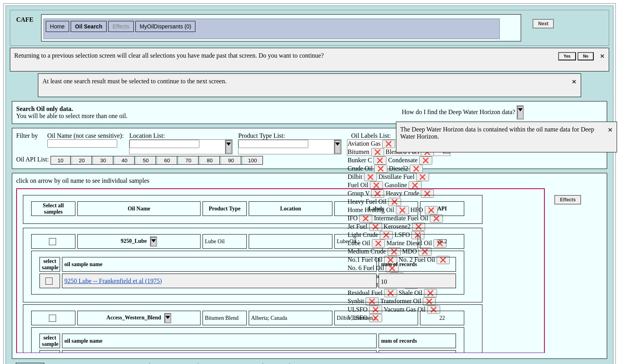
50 (146, 160)
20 (82, 160)
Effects (121, 26)
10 (61, 160)
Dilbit (362, 177)
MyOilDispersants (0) (166, 26)
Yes (567, 56)
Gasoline (403, 185)
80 (210, 160)
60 (167, 160)
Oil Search (89, 26)
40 (125, 160)
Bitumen (366, 152)
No (586, 56)
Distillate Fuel (404, 177)
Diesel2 (406, 169)
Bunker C (367, 160)
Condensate (410, 160)
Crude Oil (367, 169)
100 (253, 160)
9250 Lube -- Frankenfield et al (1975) (113, 281)
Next (543, 24)
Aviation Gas (371, 144)
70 (189, 160)
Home (57, 26)
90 (231, 160)
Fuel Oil (365, 185)
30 (103, 160)
